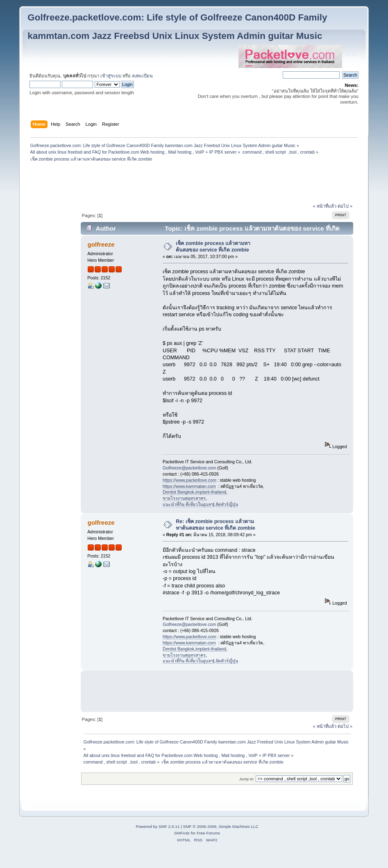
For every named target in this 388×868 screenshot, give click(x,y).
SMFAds (182, 833)
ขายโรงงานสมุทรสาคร (184, 498)
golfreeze (101, 244)
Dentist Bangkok (178, 492)
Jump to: (247, 779)
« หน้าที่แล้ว (324, 206)
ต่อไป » (345, 206)
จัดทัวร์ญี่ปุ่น (227, 504)
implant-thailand (211, 492)
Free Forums (208, 833)
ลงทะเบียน (142, 76)
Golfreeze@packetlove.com (189, 468)
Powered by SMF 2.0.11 (158, 826)
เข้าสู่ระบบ (111, 76)
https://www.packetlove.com (189, 480)
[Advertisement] (194, 184)
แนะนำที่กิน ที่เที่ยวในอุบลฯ (188, 504)
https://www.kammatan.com (189, 486)
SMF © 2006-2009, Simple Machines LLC (220, 826)
